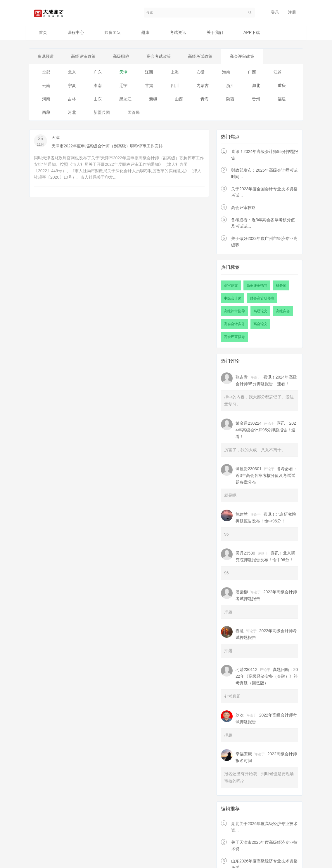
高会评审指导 (234, 337)
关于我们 (215, 32)
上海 (175, 72)
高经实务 (283, 311)
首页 (43, 32)
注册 (292, 12)
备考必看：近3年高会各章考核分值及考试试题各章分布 (266, 476)
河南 (46, 99)
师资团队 (113, 32)
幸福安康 (244, 754)
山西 (179, 99)
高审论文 (231, 285)
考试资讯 (178, 32)
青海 (205, 99)
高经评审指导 (234, 311)
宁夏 (72, 86)
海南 (226, 72)
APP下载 (252, 32)
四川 (175, 86)
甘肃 (149, 86)
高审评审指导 (257, 285)
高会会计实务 (234, 324)
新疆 (153, 99)
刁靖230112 (247, 670)
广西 (252, 72)
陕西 (230, 99)
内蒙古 (203, 86)
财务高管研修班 (262, 298)
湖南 (98, 86)
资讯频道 (46, 56)
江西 (149, 72)
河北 (72, 112)
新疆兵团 (102, 112)
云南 (46, 86)
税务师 (281, 285)
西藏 (46, 112)
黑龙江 (125, 99)
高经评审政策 (84, 56)
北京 (72, 72)
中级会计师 (233, 298)
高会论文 (260, 324)
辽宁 (123, 86)
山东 (98, 99)
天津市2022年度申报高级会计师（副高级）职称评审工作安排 (107, 146)
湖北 (256, 86)
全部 (46, 72)
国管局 (134, 112)
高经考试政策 (202, 56)
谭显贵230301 (249, 469)
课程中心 (76, 32)
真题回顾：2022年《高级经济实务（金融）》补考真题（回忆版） (267, 677)
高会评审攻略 (243, 208)
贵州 (256, 99)
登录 (275, 12)
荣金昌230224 (249, 423)
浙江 (230, 86)
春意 (240, 631)
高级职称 (122, 56)
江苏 (278, 72)
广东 (98, 72)
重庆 (282, 86)
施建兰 (242, 515)
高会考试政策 (160, 56)
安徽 (200, 72)
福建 (282, 99)
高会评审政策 (244, 56)
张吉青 (242, 377)
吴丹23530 (245, 553)
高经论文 (260, 311)
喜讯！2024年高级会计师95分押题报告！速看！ (266, 430)
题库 (145, 32)
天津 (123, 72)
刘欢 (240, 715)
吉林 (72, 99)
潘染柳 (242, 592)
